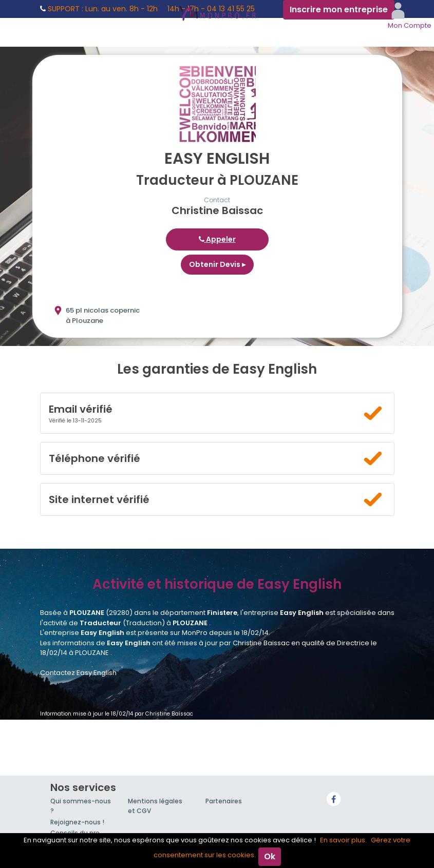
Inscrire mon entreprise (339, 9)
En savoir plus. (343, 840)
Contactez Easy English (78, 673)
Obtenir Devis (217, 264)
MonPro (217, 14)
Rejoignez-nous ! (77, 822)
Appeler (217, 239)
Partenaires (224, 801)
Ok (270, 856)
